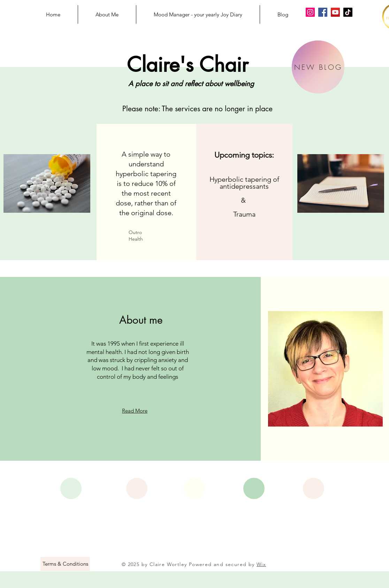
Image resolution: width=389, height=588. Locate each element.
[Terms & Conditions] (65, 564)
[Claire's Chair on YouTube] (335, 12)
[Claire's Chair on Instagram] (310, 12)
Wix (261, 564)
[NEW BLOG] (318, 67)
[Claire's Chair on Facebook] (323, 12)
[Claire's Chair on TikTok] (348, 12)
